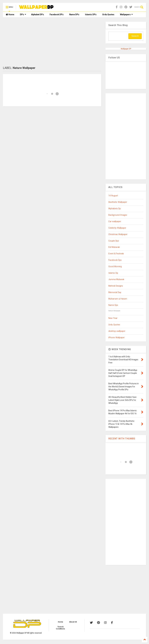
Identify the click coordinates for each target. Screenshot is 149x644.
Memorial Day (115, 292)
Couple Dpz (114, 241)
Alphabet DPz (38, 14)
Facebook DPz (57, 14)
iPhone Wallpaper (117, 338)
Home (10, 14)
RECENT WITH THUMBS (122, 439)
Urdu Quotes (108, 14)
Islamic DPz (91, 14)
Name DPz (74, 14)
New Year (113, 318)
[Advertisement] (52, 42)
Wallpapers (126, 14)
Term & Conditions (60, 628)
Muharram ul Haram (118, 299)
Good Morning (115, 267)
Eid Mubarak (114, 247)
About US (73, 622)
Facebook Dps (115, 260)
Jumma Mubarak (116, 279)
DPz (23, 14)
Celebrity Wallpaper (117, 228)
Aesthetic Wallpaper (118, 202)
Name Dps (113, 305)
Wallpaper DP (126, 49)
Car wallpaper (115, 221)
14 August (113, 196)
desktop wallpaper (117, 331)
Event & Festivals (116, 254)
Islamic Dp (113, 273)
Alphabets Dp (115, 209)
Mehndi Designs (116, 286)
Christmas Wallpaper (118, 234)
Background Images (118, 215)
